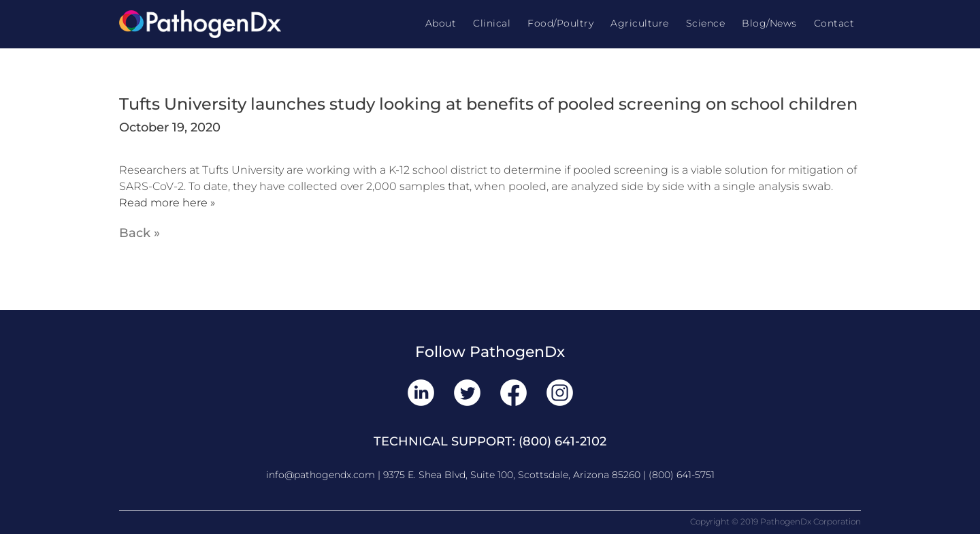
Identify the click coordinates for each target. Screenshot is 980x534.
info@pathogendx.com (321, 475)
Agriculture (640, 23)
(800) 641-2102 (562, 441)
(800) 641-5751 (682, 475)
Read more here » (167, 203)
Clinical (492, 23)
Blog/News (769, 23)
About (441, 23)
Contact (834, 23)
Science (706, 23)
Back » (140, 233)
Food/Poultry (560, 23)
